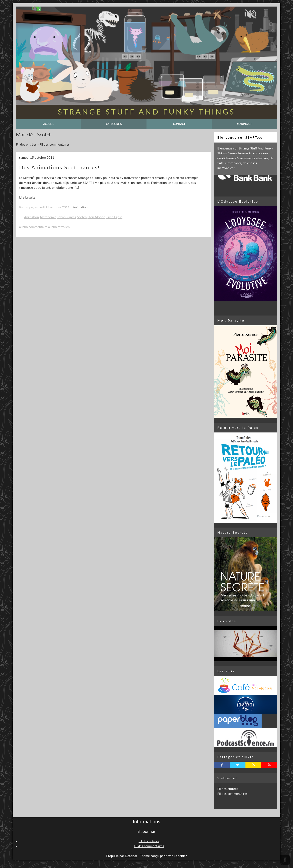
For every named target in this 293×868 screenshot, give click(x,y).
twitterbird (238, 765)
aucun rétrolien (59, 227)
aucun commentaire (33, 227)
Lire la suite (27, 197)
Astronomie (48, 217)
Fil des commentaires (55, 144)
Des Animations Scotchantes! (59, 167)
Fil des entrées (26, 144)
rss (253, 765)
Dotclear (131, 856)
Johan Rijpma (67, 217)
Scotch (82, 217)
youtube (269, 765)
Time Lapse (114, 217)
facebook (222, 765)
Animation (80, 207)
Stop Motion (97, 217)
